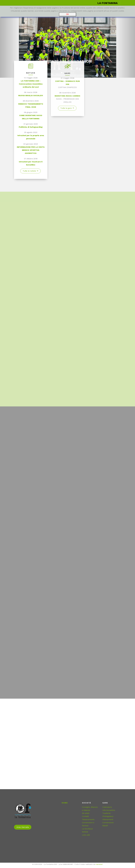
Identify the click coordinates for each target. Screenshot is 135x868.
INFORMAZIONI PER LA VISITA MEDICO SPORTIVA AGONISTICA (31, 152)
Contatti (85, 816)
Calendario (107, 807)
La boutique (87, 829)
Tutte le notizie (30, 172)
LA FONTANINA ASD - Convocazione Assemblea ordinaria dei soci (31, 85)
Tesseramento (88, 819)
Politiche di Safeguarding (31, 128)
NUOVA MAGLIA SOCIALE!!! (31, 97)
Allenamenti (108, 819)
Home (65, 803)
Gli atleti (86, 813)
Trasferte (106, 813)
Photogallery (108, 816)
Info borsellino (109, 810)
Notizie (85, 832)
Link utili (86, 835)
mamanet (99, 864)
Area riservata (23, 827)
